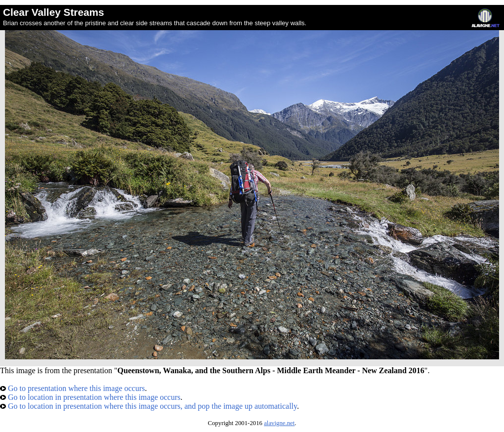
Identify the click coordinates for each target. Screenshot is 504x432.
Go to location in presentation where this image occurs (90, 397)
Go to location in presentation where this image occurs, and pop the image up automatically (148, 406)
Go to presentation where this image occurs (72, 388)
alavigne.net (279, 423)
